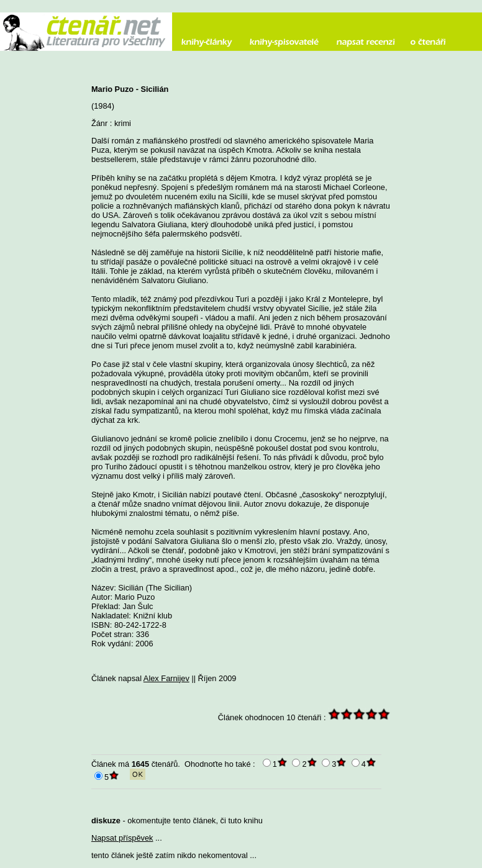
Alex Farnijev (166, 678)
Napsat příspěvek (122, 838)
